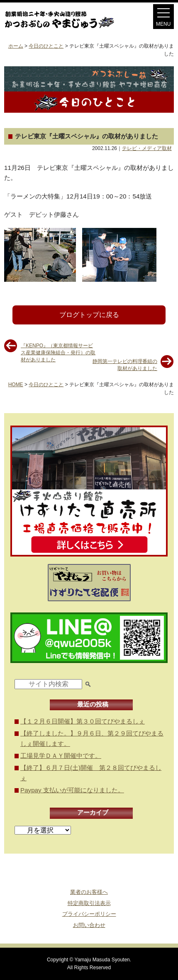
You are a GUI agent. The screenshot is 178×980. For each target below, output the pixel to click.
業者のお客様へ (89, 892)
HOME (16, 385)
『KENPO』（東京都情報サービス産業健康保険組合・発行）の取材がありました (58, 349)
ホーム (16, 46)
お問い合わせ (89, 925)
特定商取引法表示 (89, 903)
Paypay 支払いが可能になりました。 (72, 790)
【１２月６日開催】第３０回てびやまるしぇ (83, 721)
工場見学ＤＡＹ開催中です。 (61, 756)
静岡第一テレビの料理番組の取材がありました (125, 364)
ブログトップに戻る (89, 315)
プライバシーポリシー (89, 914)
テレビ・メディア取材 (147, 148)
